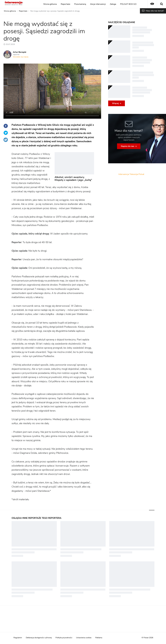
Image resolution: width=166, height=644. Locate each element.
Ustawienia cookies (84, 638)
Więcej (115, 103)
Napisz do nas (128, 146)
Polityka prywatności (64, 638)
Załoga (113, 4)
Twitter (6, 133)
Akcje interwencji (98, 4)
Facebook (6, 126)
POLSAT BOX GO (128, 4)
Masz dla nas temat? (155, 11)
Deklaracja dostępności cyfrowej (39, 638)
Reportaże (65, 4)
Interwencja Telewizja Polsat (131, 174)
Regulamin (18, 638)
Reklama (99, 638)
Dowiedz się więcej (21, 57)
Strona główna (50, 4)
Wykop (6, 140)
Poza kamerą (80, 4)
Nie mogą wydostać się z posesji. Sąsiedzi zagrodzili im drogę (55, 11)
